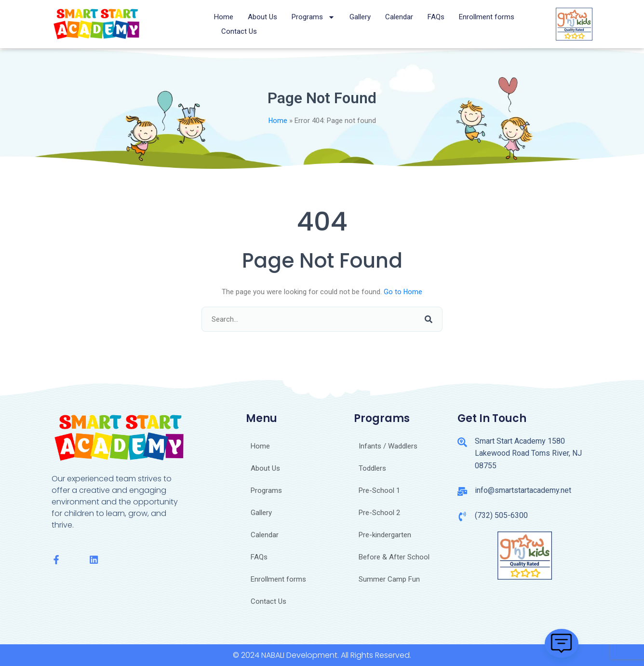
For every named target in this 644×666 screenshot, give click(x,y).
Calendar (399, 17)
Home (224, 17)
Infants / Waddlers (388, 446)
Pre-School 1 (379, 490)
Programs (313, 17)
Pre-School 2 (379, 513)
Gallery (360, 17)
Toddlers (372, 468)
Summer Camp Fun (389, 579)
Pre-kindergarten (385, 535)
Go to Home (403, 292)
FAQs (436, 17)
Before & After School (394, 557)
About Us (262, 17)
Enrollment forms (487, 17)
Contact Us (239, 31)
